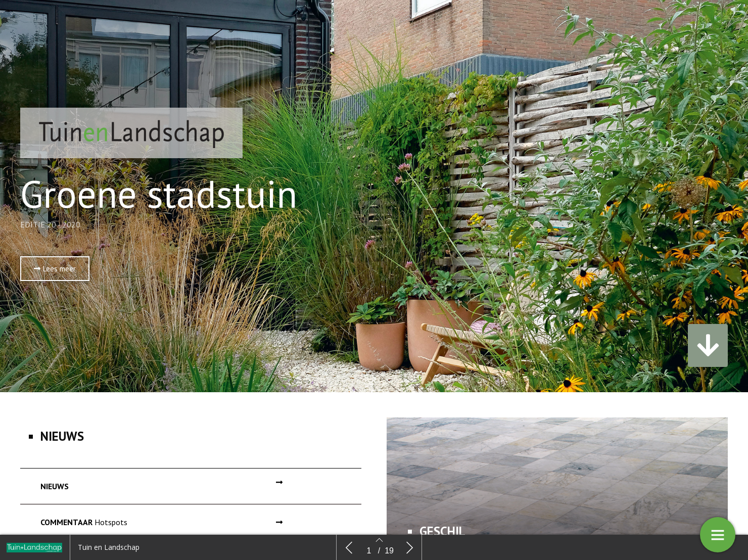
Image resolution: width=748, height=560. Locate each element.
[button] (55, 269)
